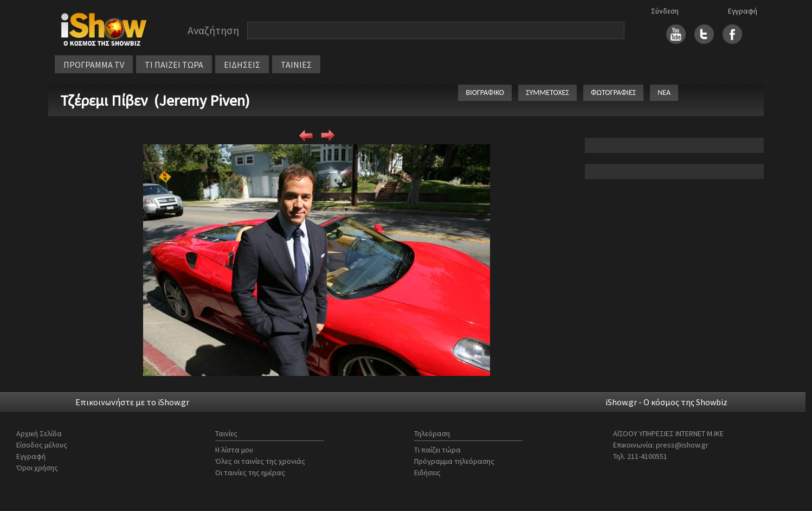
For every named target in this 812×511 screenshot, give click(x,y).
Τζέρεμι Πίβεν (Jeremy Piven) (155, 100)
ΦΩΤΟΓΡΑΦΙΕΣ (613, 92)
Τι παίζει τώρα (437, 450)
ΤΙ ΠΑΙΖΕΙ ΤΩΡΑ (174, 65)
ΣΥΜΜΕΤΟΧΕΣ (547, 92)
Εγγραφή (743, 11)
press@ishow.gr (682, 445)
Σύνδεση (665, 11)
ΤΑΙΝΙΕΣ (296, 65)
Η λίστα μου (234, 450)
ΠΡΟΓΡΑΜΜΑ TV (94, 65)
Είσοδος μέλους (42, 445)
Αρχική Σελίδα (39, 433)
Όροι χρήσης (37, 468)
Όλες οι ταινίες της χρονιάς (260, 461)
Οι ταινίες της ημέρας (250, 472)
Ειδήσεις (427, 472)
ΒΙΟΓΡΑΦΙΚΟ (485, 92)
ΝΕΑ (664, 92)
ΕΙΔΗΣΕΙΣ (242, 65)
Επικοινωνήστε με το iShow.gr (132, 402)
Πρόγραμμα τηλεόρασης (454, 461)
